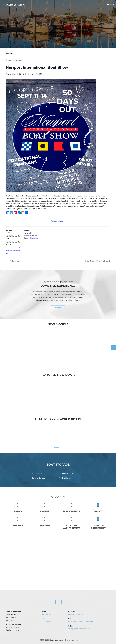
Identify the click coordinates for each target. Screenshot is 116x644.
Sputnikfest (15, 261)
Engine (45, 508)
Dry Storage (65, 478)
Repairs (18, 522)
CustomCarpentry (98, 523)
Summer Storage (37, 478)
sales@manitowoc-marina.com (80, 629)
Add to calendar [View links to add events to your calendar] (58, 221)
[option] (16, 347)
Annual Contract (67, 473)
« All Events (10, 54)
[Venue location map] (52, 239)
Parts (18, 508)
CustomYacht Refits (71, 523)
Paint (98, 508)
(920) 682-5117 (47, 615)
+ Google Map (33, 238)
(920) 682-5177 (47, 622)
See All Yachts (58, 447)
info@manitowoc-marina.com (79, 615)
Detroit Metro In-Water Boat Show (97, 261)
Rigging (45, 522)
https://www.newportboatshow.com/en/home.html (14, 251)
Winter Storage (36, 473)
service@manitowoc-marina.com (81, 622)
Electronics (71, 508)
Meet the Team (58, 308)
